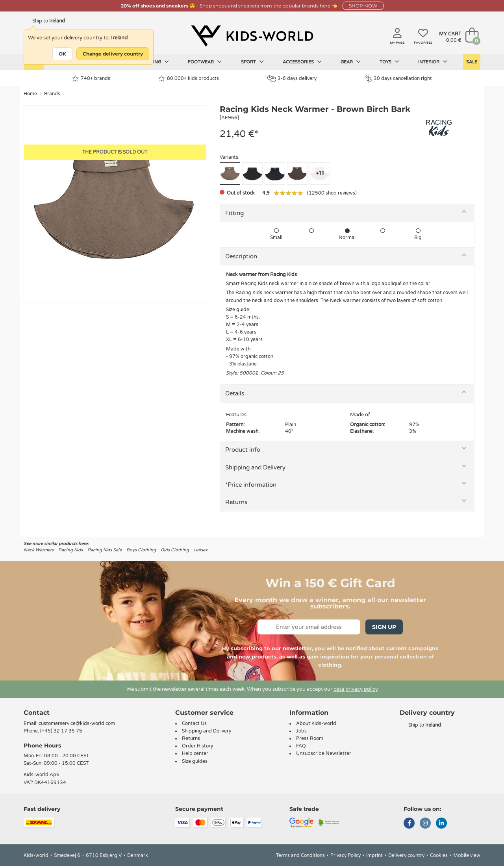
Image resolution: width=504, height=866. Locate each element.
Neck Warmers (39, 550)
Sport (252, 62)
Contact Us (194, 723)
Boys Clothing (141, 550)
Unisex (201, 550)
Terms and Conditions (300, 855)
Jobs (301, 731)
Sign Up (384, 627)
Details (235, 393)
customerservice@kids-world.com (77, 723)
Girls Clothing (175, 550)
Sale (472, 62)
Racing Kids (70, 550)
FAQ (301, 746)
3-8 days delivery (292, 79)
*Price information (251, 485)
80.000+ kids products (189, 79)
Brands (52, 94)
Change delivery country (113, 54)
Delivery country (406, 855)
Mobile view (467, 855)
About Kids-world (316, 723)
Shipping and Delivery (255, 467)
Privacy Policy (346, 855)
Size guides (195, 761)
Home (30, 94)
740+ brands (91, 79)
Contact (37, 713)
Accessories (302, 62)
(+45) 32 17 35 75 (61, 731)
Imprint (374, 855)
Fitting (234, 213)
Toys (389, 62)
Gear (351, 62)
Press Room (310, 738)
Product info (243, 450)
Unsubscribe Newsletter (324, 753)
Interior (433, 62)
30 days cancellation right (398, 78)
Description (241, 256)
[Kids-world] (252, 36)
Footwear (205, 62)
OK (62, 54)
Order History (197, 746)
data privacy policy (356, 689)
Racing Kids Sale (105, 550)
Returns (236, 502)
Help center (195, 753)
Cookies (439, 855)
